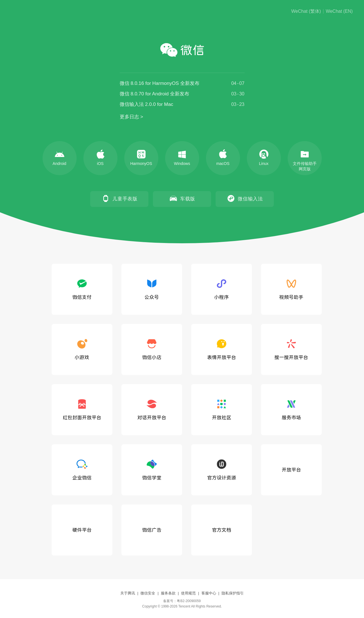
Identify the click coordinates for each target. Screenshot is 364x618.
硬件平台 (82, 530)
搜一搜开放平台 (291, 349)
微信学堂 (152, 469)
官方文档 (222, 530)
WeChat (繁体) (306, 11)
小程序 (221, 289)
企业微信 (82, 469)
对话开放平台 (152, 409)
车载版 (182, 198)
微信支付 (82, 289)
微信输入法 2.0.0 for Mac (147, 104)
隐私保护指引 (233, 593)
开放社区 (222, 409)
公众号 (152, 289)
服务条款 (168, 593)
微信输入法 (245, 198)
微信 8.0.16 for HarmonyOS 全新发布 (160, 83)
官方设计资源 (222, 469)
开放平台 (291, 470)
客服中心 (209, 593)
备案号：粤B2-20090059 (182, 601)
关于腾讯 (128, 593)
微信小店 (152, 349)
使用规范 (188, 593)
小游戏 (82, 349)
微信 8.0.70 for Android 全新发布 (155, 94)
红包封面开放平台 (82, 409)
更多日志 (129, 117)
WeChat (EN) (339, 11)
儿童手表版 (119, 198)
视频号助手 (291, 289)
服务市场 (291, 409)
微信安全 (148, 593)
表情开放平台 (222, 349)
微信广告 (152, 530)
